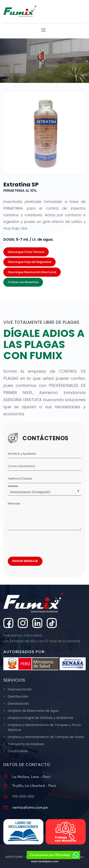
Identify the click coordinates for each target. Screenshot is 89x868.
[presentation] (42, 542)
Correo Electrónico (21, 466)
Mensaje (14, 503)
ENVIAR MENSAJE (25, 561)
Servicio (13, 486)
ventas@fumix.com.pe (30, 807)
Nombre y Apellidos (22, 454)
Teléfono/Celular (20, 479)
